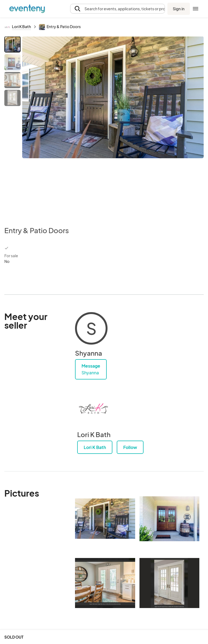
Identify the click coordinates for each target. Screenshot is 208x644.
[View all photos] (113, 127)
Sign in (179, 9)
